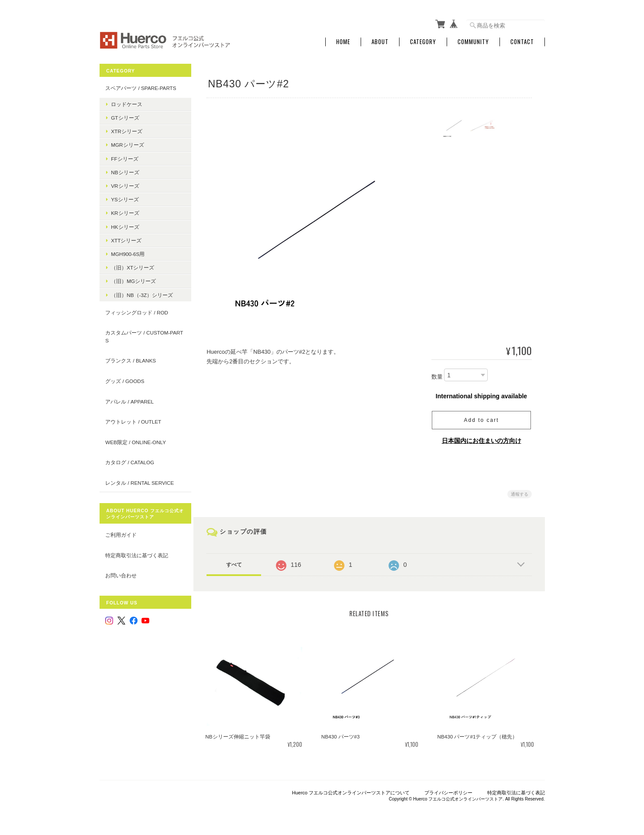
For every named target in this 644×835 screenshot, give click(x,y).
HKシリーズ (125, 225)
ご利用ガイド (121, 533)
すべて (236, 563)
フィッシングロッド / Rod (137, 310)
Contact (522, 40)
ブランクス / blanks (131, 359)
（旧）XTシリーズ (133, 266)
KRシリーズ (125, 211)
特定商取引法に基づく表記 (137, 553)
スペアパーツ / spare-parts (141, 86)
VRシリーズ (125, 184)
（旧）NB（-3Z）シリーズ (142, 293)
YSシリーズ (125, 198)
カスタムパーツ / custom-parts (141, 335)
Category (423, 40)
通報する (520, 492)
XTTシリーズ (126, 238)
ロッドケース (127, 102)
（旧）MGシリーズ (133, 279)
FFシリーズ (124, 157)
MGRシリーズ (127, 143)
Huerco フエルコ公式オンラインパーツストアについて (351, 790)
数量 (437, 375)
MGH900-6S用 (128, 252)
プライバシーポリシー (448, 790)
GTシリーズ (125, 116)
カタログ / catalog (130, 461)
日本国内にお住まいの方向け (482, 439)
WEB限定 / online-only (136, 440)
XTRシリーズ (126, 129)
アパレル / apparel (129, 399)
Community (473, 40)
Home (343, 40)
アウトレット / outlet (133, 420)
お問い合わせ (121, 574)
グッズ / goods (125, 379)
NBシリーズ (125, 170)
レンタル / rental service (139, 481)
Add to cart (481, 418)
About (380, 40)
